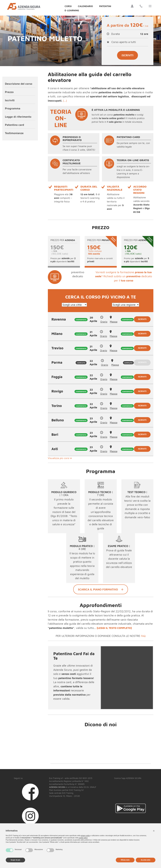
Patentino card (15, 125)
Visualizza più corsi (61, 459)
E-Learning (72, 10)
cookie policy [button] (83, 838)
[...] (65, 101)
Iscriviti (127, 55)
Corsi (68, 6)
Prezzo (9, 92)
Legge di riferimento (18, 117)
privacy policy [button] (85, 836)
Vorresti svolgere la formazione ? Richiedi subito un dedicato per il (124, 276)
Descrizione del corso (19, 84)
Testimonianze (14, 133)
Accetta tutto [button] (145, 860)
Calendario (85, 6)
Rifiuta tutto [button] (125, 860)
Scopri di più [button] (16, 860)
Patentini (105, 6)
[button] (154, 831)
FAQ (143, 637)
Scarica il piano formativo (101, 590)
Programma (13, 108)
